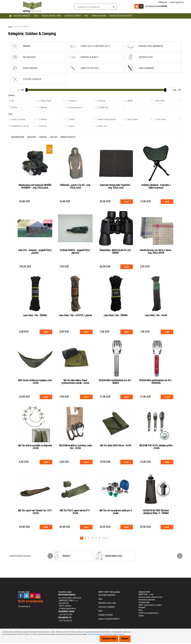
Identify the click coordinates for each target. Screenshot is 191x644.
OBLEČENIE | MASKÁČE (22, 16)
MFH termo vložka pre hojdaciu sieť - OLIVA (35, 382)
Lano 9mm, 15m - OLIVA (156, 316)
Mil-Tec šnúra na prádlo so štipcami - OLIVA (35, 448)
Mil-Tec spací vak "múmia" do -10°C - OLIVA (35, 513)
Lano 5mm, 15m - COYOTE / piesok (75, 316)
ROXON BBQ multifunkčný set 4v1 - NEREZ (116, 382)
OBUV (36, 16)
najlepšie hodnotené (68, 137)
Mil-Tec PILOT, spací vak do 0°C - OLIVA (75, 513)
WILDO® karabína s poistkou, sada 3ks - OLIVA (75, 448)
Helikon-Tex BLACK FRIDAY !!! (121, 16)
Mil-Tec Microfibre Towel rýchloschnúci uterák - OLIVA (75, 382)
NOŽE (86, 16)
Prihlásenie (162, 2)
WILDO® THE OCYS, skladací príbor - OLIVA (156, 448)
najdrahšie (43, 137)
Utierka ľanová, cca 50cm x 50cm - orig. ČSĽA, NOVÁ (156, 252)
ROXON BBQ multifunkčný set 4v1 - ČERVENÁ (156, 382)
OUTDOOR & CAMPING (73, 16)
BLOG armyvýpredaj (31, 602)
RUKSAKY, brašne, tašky (51, 16)
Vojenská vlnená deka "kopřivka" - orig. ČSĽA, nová (116, 187)
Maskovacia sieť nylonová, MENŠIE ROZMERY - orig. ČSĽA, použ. (35, 187)
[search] (114, 7)
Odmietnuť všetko (105, 639)
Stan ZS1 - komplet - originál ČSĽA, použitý (35, 252)
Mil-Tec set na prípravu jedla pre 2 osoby (116, 513)
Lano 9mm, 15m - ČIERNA (116, 316)
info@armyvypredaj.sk (67, 610)
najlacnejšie (32, 137)
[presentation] (50, 557)
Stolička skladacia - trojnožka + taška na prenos (156, 187)
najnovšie (54, 137)
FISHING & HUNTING (99, 16)
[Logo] (32, 7)
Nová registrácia (177, 2)
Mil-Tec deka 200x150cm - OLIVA (116, 446)
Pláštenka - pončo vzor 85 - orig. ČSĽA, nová (75, 187)
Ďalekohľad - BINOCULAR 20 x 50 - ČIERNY (116, 252)
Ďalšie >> (106, 539)
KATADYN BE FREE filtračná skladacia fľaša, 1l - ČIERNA (156, 513)
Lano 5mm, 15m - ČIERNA (35, 316)
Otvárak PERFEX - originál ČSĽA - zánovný (75, 252)
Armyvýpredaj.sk (24, 608)
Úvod (10, 27)
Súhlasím (124, 639)
